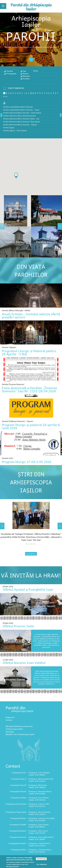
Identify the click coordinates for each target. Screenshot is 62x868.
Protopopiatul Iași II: (19, 779)
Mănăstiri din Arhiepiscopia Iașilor (20, 734)
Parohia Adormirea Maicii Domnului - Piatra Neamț (22, 113)
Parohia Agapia (9, 127)
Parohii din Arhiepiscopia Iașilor (31, 7)
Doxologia (10, 732)
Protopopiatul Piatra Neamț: (16, 804)
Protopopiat (11, 74)
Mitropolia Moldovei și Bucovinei (19, 726)
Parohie (10, 71)
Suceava (26, 79)
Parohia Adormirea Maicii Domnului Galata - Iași (21, 119)
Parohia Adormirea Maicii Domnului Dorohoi (19, 116)
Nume (36, 71)
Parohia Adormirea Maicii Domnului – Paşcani (20, 125)
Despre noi (10, 717)
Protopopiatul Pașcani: (18, 791)
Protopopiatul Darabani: (18, 843)
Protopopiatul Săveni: (19, 850)
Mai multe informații (12, 866)
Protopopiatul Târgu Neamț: (16, 812)
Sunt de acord (41, 859)
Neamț (26, 74)
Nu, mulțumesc (42, 864)
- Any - (14, 89)
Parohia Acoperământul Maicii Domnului (18, 107)
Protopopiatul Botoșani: (18, 831)
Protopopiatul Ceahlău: (18, 825)
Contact (9, 720)
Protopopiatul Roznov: (18, 818)
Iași (25, 71)
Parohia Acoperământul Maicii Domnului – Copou (21, 110)
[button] (16, 175)
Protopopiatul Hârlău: (19, 798)
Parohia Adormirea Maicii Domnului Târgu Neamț (21, 122)
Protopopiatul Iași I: (19, 773)
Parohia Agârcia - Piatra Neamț (15, 130)
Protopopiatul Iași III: (18, 785)
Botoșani (26, 76)
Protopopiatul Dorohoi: (18, 837)
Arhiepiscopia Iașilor (14, 729)
